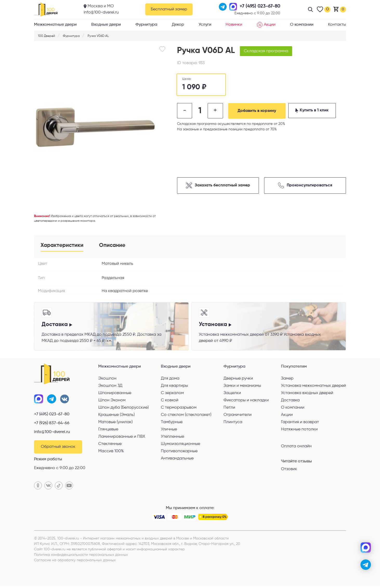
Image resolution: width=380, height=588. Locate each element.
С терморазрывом (179, 409)
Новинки (234, 25)
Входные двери (106, 25)
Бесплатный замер (169, 9)
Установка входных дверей (307, 394)
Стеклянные (110, 445)
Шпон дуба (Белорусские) (123, 409)
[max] (366, 548)
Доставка (290, 401)
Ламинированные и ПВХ (122, 438)
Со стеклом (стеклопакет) (186, 416)
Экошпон (107, 380)
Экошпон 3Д (110, 387)
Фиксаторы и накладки (246, 401)
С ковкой (170, 401)
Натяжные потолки (299, 430)
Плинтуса (233, 423)
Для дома (170, 380)
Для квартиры (174, 387)
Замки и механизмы (242, 387)
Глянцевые (108, 430)
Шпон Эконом (112, 401)
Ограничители (238, 416)
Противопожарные (179, 452)
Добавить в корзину (259, 111)
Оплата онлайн (296, 447)
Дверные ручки (238, 380)
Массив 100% (111, 452)
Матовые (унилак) (115, 423)
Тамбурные (172, 423)
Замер (287, 380)
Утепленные (172, 438)
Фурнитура (146, 25)
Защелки (232, 394)
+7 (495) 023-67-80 (52, 416)
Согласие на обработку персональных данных (75, 562)
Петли (229, 409)
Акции (266, 25)
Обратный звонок (58, 448)
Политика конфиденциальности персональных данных (81, 556)
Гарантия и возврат (300, 423)
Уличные (169, 430)
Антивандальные (177, 459)
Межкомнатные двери (55, 25)
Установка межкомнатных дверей (313, 387)
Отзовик (289, 470)
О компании (302, 25)
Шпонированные (115, 394)
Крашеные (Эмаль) (116, 416)
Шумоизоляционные (181, 445)
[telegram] (366, 565)
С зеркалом (172, 394)
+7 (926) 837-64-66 (52, 424)
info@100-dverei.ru (101, 12)
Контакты (337, 25)
